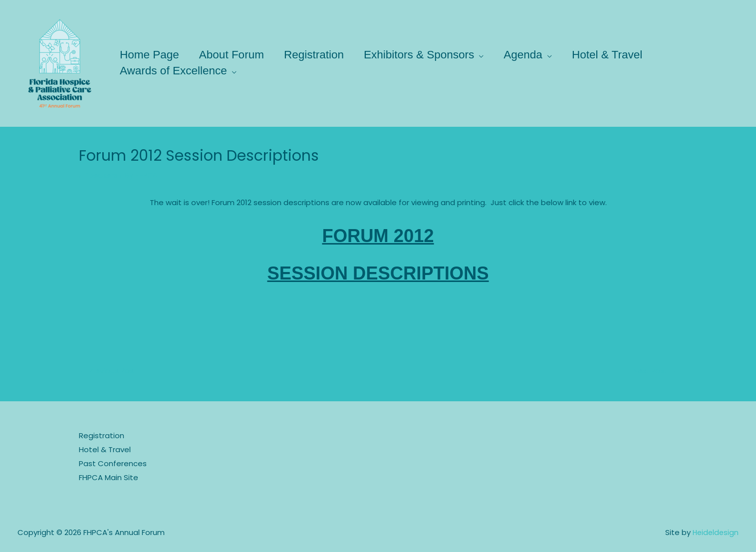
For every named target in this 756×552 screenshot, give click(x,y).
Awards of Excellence (175, 71)
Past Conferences (113, 464)
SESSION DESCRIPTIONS (378, 272)
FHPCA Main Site (109, 477)
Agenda (534, 55)
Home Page (151, 55)
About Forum (235, 55)
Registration (320, 55)
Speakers (102, 175)
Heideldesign (715, 532)
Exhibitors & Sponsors (427, 55)
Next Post (654, 371)
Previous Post (110, 371)
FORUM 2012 (378, 235)
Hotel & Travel (621, 55)
